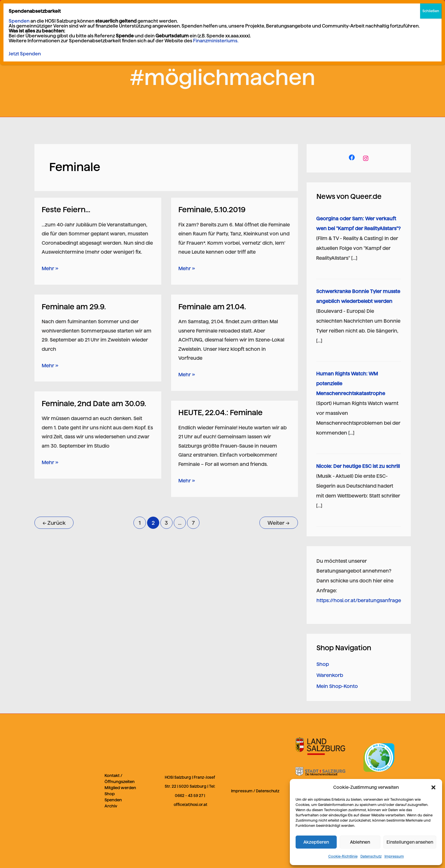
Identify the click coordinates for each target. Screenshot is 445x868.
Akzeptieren (316, 842)
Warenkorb (330, 675)
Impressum (394, 856)
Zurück (54, 523)
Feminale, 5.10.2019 (212, 209)
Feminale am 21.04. (212, 307)
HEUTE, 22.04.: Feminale (220, 412)
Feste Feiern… (66, 209)
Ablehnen (360, 842)
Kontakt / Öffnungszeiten (120, 779)
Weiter (279, 523)
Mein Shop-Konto (337, 686)
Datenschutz (371, 856)
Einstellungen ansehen (410, 842)
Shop (323, 664)
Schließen (431, 11)
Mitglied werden (120, 788)
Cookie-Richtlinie (343, 856)
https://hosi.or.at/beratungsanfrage (359, 600)
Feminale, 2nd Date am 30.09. (94, 403)
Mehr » (50, 268)
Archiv (111, 806)
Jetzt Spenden (25, 54)
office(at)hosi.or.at (191, 805)
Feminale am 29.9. (74, 307)
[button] (433, 787)
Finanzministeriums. (216, 41)
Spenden (113, 800)
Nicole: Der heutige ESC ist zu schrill (358, 466)
